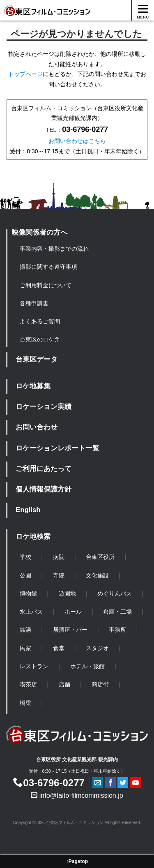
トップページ (25, 74)
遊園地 (67, 593)
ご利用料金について (46, 285)
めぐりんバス (115, 593)
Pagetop (78, 861)
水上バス (31, 612)
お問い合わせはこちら (77, 141)
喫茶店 (28, 684)
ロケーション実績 (44, 407)
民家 (25, 648)
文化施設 (97, 575)
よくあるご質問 (40, 321)
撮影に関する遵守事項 (48, 267)
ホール (73, 612)
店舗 (64, 684)
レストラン (34, 666)
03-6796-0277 (49, 783)
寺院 (59, 575)
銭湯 (25, 630)
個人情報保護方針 (44, 489)
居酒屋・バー (70, 630)
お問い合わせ (37, 427)
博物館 (28, 593)
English (28, 510)
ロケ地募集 (33, 386)
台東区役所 (100, 557)
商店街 (100, 684)
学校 (25, 557)
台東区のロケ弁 (40, 339)
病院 (59, 557)
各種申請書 (34, 303)
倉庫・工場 (117, 612)
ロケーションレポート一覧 (57, 448)
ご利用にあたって (44, 469)
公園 (25, 575)
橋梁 (25, 703)
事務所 (117, 630)
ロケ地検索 (33, 537)
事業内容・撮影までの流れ (54, 249)
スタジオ (97, 648)
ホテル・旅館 (87, 666)
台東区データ (37, 359)
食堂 (59, 648)
